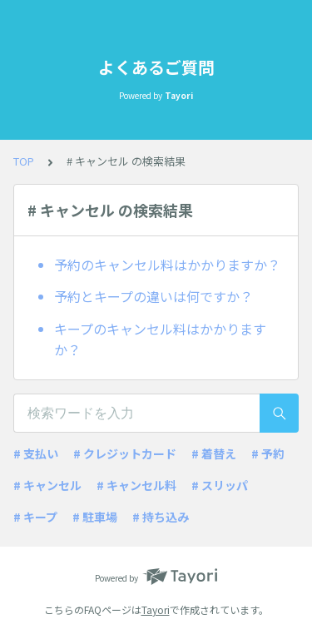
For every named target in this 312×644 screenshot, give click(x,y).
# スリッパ (220, 485)
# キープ (35, 517)
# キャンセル (47, 485)
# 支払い (36, 453)
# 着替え (214, 453)
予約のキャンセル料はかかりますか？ (167, 265)
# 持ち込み (161, 517)
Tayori (156, 609)
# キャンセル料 (136, 485)
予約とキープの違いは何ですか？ (154, 296)
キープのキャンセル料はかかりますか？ (160, 339)
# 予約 (268, 453)
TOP (24, 161)
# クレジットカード (125, 453)
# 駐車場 (95, 517)
